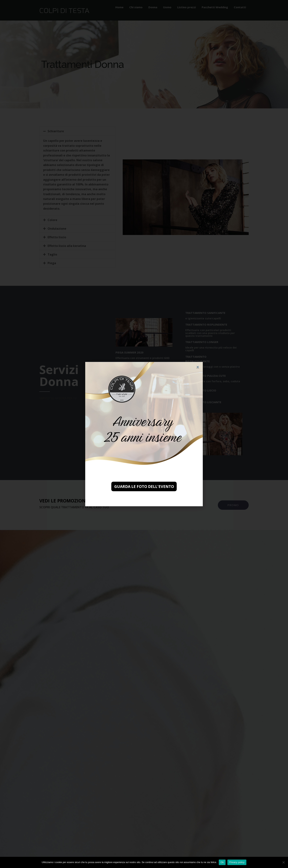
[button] (198, 367)
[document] (144, 434)
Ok (222, 862)
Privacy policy (237, 862)
